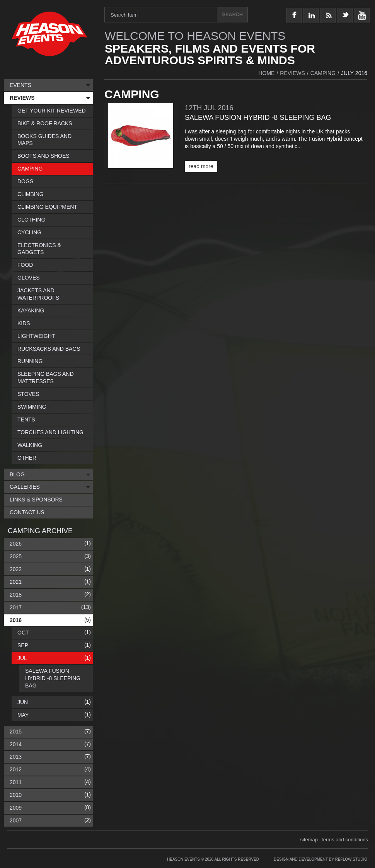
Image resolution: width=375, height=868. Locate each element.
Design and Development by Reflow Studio (320, 859)
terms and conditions (345, 840)
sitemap (309, 840)
